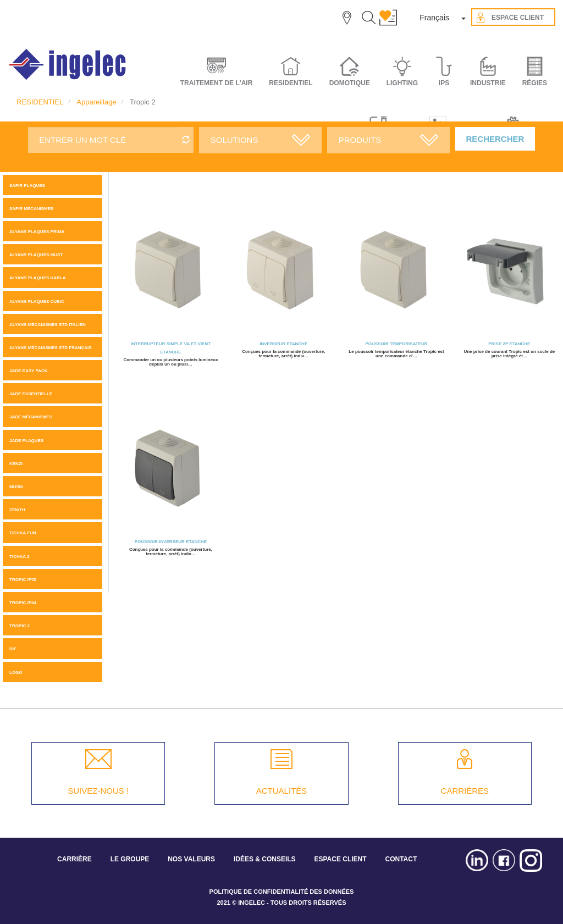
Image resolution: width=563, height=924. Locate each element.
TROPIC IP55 (23, 580)
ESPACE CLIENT (340, 859)
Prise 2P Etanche (509, 344)
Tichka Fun (23, 533)
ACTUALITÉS (282, 791)
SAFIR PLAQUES (27, 186)
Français (434, 18)
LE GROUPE (130, 859)
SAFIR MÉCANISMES (31, 209)
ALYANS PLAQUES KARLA (38, 278)
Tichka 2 (20, 557)
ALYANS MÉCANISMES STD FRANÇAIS (51, 348)
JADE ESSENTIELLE (31, 394)
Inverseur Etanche (283, 344)
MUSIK (16, 487)
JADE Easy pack (29, 371)
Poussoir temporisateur (396, 344)
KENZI (16, 464)
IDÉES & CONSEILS (265, 859)
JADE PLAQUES (26, 441)
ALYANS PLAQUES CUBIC (37, 301)
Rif (13, 649)
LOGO (16, 673)
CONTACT (401, 859)
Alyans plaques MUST (36, 255)
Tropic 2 (20, 626)
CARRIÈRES (465, 791)
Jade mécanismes (31, 417)
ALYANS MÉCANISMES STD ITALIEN (48, 325)
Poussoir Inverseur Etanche (171, 542)
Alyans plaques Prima (37, 232)
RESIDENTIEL (40, 102)
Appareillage (96, 102)
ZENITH (17, 510)
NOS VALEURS (191, 859)
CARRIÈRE (74, 859)
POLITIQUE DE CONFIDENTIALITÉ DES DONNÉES (282, 892)
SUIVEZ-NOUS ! (98, 791)
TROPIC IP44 (23, 603)
